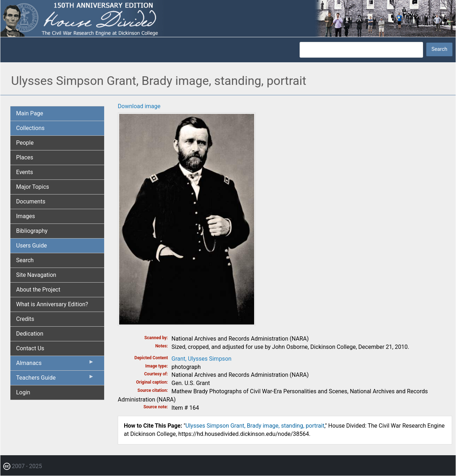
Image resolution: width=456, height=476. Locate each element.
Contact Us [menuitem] (30, 348)
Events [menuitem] (25, 172)
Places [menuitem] (25, 157)
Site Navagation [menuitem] (36, 275)
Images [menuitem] (26, 216)
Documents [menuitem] (31, 201)
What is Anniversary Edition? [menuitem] (52, 304)
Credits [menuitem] (25, 319)
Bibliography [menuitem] (32, 231)
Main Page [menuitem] (30, 113)
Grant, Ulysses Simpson (202, 359)
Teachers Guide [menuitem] (55, 379)
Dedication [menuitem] (30, 334)
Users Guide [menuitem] (31, 246)
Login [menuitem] (23, 392)
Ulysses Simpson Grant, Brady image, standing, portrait (255, 426)
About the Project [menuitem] (38, 290)
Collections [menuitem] (30, 128)
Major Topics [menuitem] (33, 187)
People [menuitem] (25, 143)
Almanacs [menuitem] (55, 365)
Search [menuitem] (25, 260)
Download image (139, 106)
